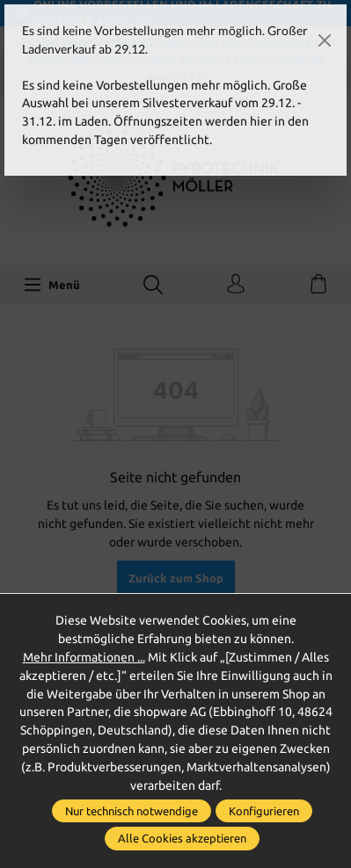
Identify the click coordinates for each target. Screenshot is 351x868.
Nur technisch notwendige (132, 811)
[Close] (325, 40)
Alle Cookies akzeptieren (182, 838)
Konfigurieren (264, 811)
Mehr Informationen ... (84, 657)
